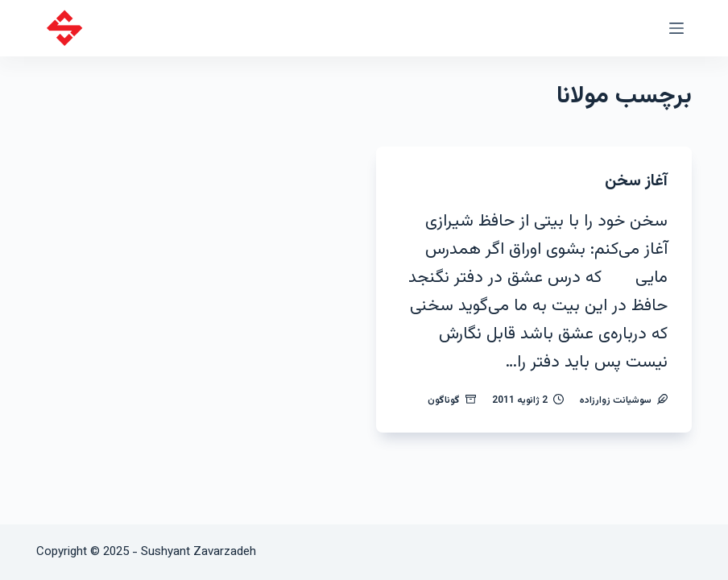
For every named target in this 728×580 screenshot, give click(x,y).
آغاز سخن (636, 181)
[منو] (676, 28)
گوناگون (444, 400)
